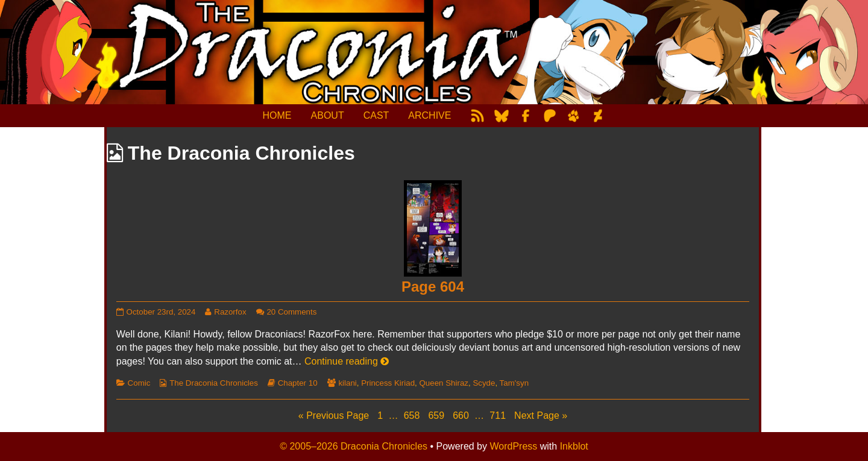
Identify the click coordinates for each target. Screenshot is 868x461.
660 (462, 415)
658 (413, 415)
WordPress (513, 446)
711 (499, 415)
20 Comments (291, 312)
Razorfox (230, 312)
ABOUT (328, 115)
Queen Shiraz (444, 383)
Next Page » (541, 416)
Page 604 (433, 287)
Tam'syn (514, 383)
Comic (139, 383)
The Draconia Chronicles (214, 383)
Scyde (484, 383)
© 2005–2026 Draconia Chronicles (354, 446)
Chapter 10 (298, 383)
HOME (277, 115)
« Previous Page (334, 416)
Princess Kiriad (388, 383)
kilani (347, 383)
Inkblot (574, 446)
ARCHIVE (429, 115)
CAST (376, 115)
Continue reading (347, 361)
